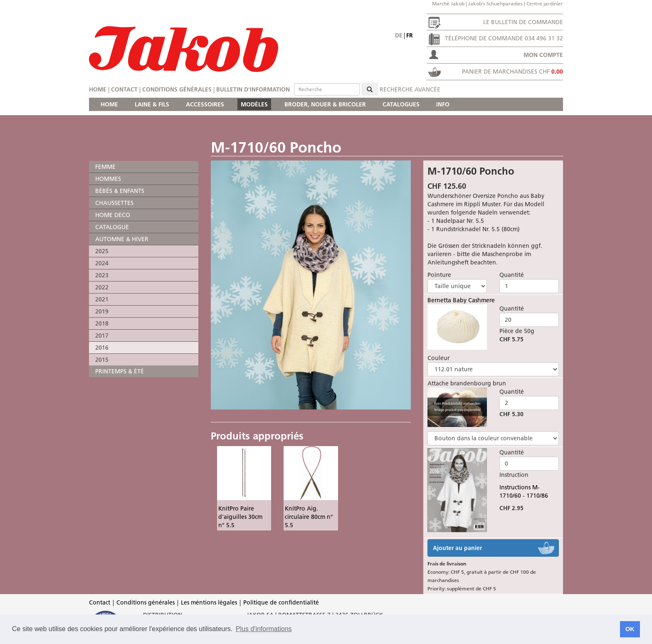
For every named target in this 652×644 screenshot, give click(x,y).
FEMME (105, 167)
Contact (124, 89)
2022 (102, 287)
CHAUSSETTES (114, 203)
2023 (102, 275)
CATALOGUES (401, 104)
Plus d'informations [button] (264, 629)
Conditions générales (177, 89)
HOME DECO (113, 215)
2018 (102, 323)
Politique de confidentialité (281, 602)
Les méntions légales (209, 602)
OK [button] (630, 629)
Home (98, 89)
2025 (102, 251)
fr (410, 35)
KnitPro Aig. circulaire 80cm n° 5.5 (309, 517)
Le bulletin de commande (523, 22)
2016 (102, 348)
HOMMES (108, 179)
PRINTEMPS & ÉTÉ (120, 371)
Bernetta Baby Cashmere (461, 300)
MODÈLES (254, 104)
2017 (102, 336)
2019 (102, 311)
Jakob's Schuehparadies (495, 4)
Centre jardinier (545, 4)
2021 (102, 299)
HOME (109, 104)
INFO (443, 104)
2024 (102, 263)
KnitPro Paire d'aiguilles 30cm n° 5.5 (240, 517)
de (399, 35)
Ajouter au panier (457, 548)
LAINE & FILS (152, 104)
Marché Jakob (448, 4)
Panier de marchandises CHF (512, 72)
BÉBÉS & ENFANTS (120, 191)
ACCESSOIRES (205, 104)
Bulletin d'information (253, 89)
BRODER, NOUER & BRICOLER (325, 104)
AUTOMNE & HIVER (122, 239)
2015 (102, 360)
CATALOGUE (112, 227)
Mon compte (543, 55)
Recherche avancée (410, 89)
